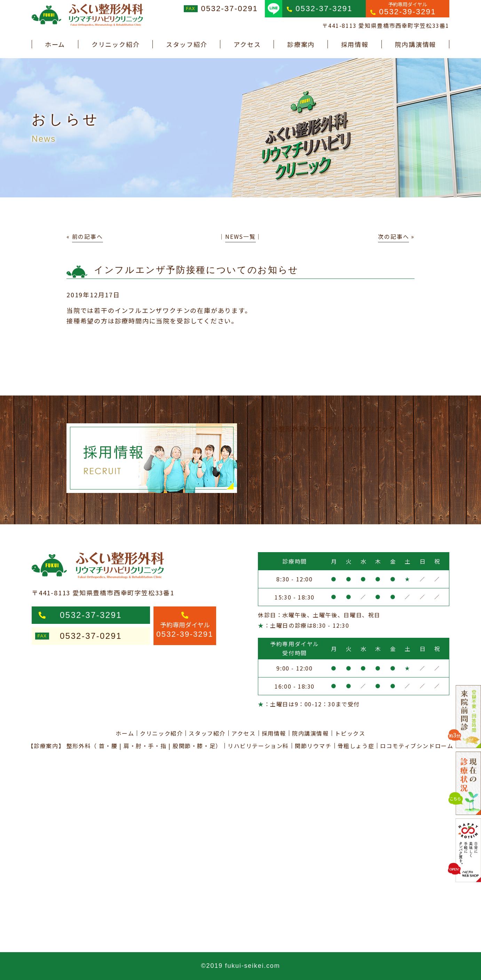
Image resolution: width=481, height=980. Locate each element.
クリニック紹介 (116, 44)
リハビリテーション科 (258, 746)
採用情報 (355, 44)
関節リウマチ (313, 746)
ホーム (55, 44)
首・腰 (108, 746)
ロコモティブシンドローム (417, 746)
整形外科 (79, 746)
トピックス (350, 733)
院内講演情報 (415, 44)
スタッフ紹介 (187, 44)
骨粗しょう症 (356, 746)
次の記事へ (393, 237)
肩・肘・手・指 (145, 746)
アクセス (247, 44)
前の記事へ (88, 237)
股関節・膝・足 (194, 746)
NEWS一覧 (240, 237)
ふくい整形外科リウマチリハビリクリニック (327, 429)
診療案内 (301, 44)
